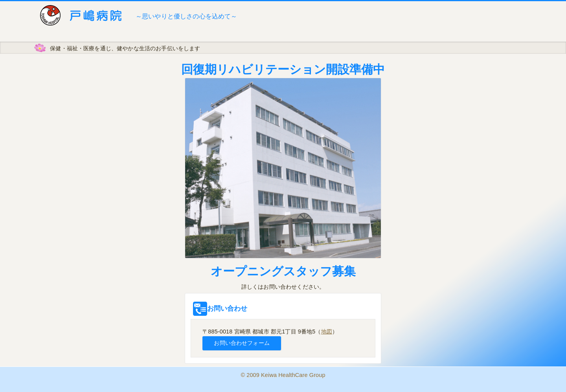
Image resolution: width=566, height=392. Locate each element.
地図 (327, 332)
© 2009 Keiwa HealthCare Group (283, 375)
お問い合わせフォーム (242, 343)
